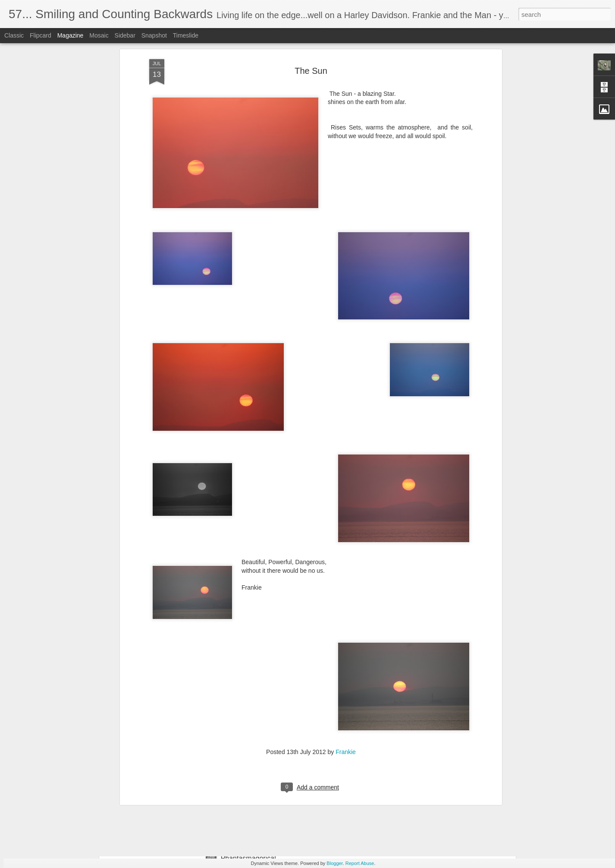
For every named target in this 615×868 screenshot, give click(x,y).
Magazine (71, 35)
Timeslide (186, 35)
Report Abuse (360, 863)
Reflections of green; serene (264, 760)
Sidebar (125, 35)
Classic (14, 35)
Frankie (346, 681)
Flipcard (41, 35)
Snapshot (154, 35)
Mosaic (99, 35)
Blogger (334, 863)
